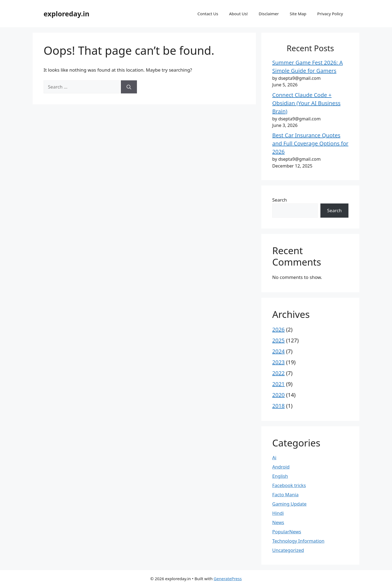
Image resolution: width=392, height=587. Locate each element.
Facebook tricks (289, 485)
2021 (278, 384)
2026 (278, 329)
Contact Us (208, 14)
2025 (278, 340)
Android (281, 467)
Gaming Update (289, 504)
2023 (278, 362)
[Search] (129, 87)
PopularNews (287, 532)
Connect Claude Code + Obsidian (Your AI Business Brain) (306, 103)
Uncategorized (288, 550)
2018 (278, 406)
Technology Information (298, 541)
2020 (278, 395)
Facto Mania (285, 495)
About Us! (238, 14)
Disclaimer (269, 14)
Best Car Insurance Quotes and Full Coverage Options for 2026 (310, 143)
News (278, 522)
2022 (278, 373)
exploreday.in (66, 14)
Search (280, 200)
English (280, 476)
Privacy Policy (330, 14)
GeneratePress (228, 579)
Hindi (278, 513)
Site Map (298, 14)
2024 (278, 351)
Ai (274, 457)
